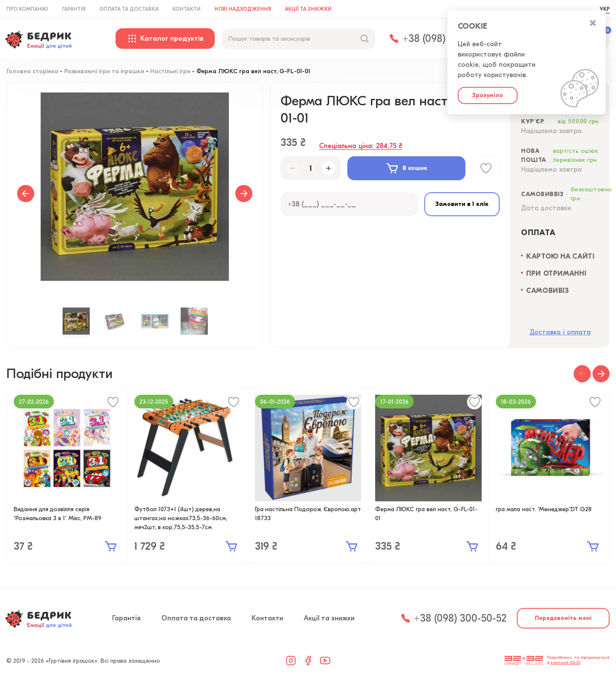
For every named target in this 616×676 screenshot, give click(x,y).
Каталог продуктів (165, 39)
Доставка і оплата (560, 332)
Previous (26, 194)
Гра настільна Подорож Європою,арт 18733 (308, 514)
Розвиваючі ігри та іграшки (104, 72)
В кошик (406, 168)
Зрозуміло (488, 95)
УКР (605, 9)
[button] (582, 374)
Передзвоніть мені (563, 618)
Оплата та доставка (129, 9)
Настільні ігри (170, 72)
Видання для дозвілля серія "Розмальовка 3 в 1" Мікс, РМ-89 (58, 514)
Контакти (187, 9)
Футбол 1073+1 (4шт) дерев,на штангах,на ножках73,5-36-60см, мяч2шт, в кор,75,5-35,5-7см (181, 518)
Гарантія (74, 9)
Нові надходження (243, 9)
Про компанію (27, 9)
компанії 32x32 (565, 663)
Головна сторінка (32, 72)
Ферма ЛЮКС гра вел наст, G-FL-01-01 (426, 514)
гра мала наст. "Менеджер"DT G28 (544, 509)
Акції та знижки (308, 9)
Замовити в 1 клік (462, 204)
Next (244, 194)
